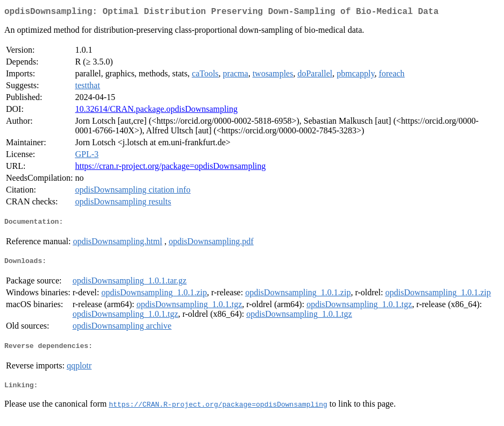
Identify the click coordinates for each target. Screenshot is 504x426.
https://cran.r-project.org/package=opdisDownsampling (170, 168)
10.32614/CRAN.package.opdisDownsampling (156, 111)
